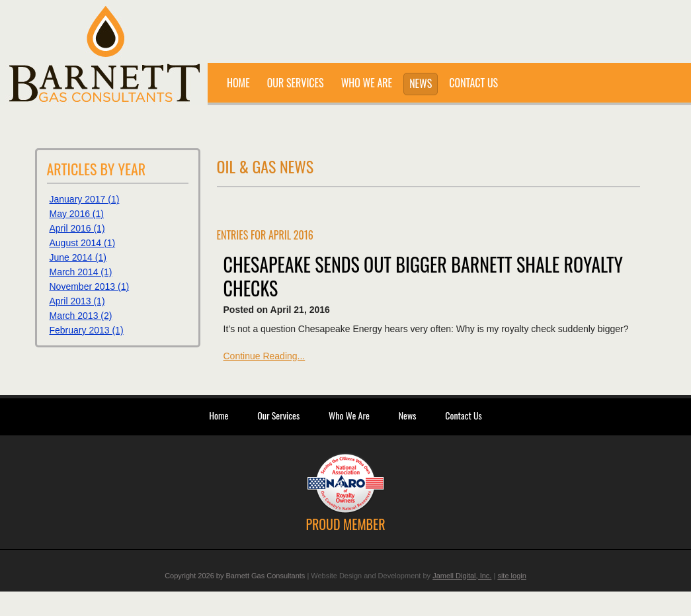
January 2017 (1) (85, 199)
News (408, 415)
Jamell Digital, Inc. (462, 576)
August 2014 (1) (83, 243)
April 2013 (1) (77, 301)
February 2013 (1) (87, 330)
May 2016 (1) (77, 214)
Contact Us (463, 415)
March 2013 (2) (81, 316)
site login (511, 576)
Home (219, 415)
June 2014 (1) (78, 257)
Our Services (278, 415)
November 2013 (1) (90, 286)
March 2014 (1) (81, 272)
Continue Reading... (264, 356)
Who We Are (349, 415)
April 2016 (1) (77, 228)
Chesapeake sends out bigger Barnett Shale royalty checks (424, 276)
